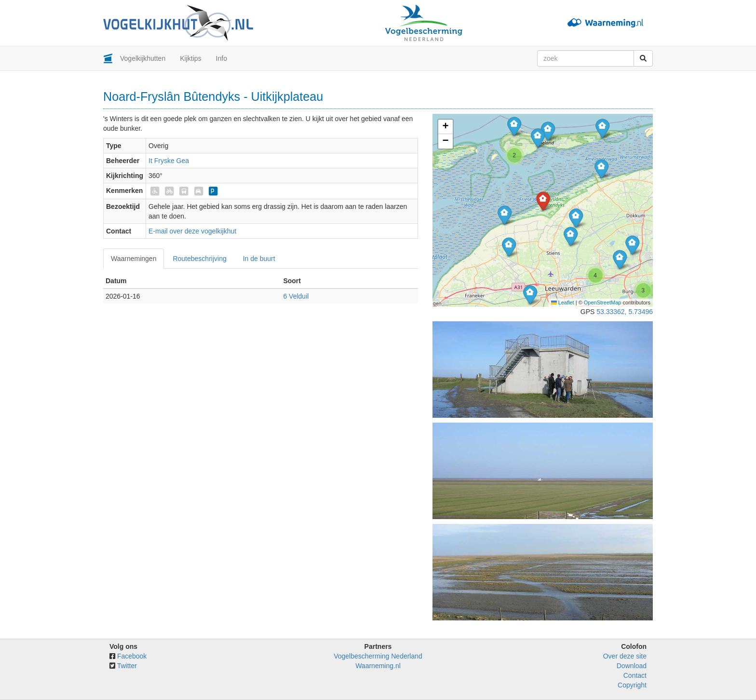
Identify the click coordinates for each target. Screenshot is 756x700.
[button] (505, 215)
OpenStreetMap (603, 302)
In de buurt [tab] (259, 259)
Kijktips (190, 58)
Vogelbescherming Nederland (378, 656)
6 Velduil (296, 296)
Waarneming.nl (378, 666)
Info (222, 58)
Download (632, 666)
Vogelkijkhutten (143, 58)
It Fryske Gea (169, 161)
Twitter (127, 666)
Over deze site (625, 656)
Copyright (632, 685)
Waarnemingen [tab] (134, 259)
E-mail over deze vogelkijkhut (192, 231)
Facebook (132, 656)
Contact (635, 675)
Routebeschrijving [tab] (199, 259)
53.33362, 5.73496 (625, 312)
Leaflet (563, 302)
